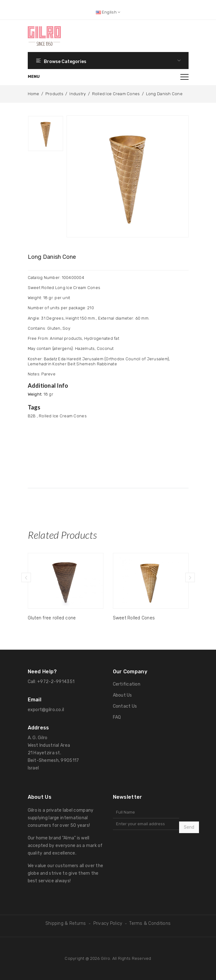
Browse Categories (108, 61)
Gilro (105, 958)
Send (189, 827)
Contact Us (125, 706)
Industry (78, 94)
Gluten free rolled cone (52, 618)
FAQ (117, 717)
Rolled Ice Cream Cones (116, 94)
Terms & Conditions (150, 923)
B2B (32, 416)
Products (54, 94)
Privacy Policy (108, 923)
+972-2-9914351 (56, 682)
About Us (123, 695)
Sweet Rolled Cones (134, 618)
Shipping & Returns (66, 923)
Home (34, 94)
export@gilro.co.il (46, 710)
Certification (127, 684)
